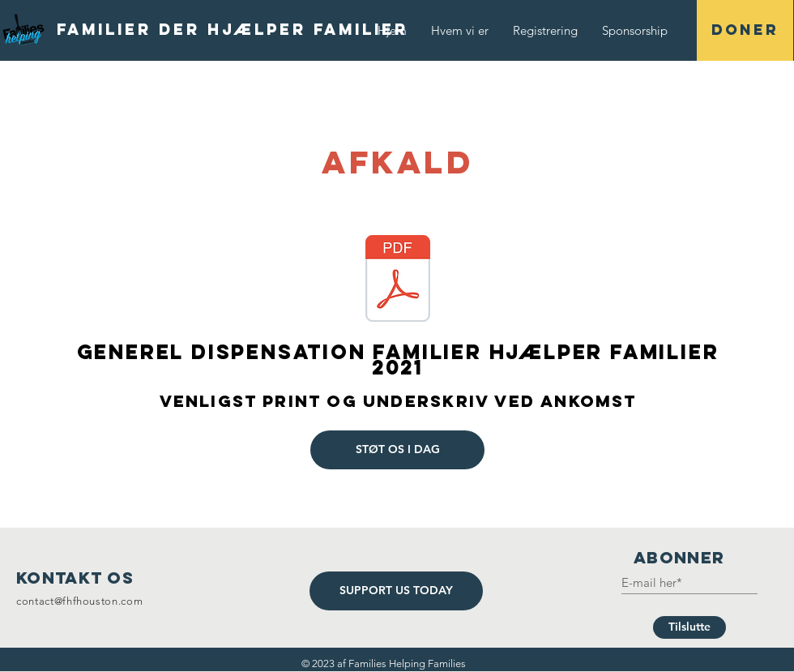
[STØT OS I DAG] (397, 450)
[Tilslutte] (689, 627)
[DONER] (745, 30)
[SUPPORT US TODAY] (396, 591)
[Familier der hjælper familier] (233, 30)
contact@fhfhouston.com (79, 601)
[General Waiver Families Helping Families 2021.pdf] (398, 280)
